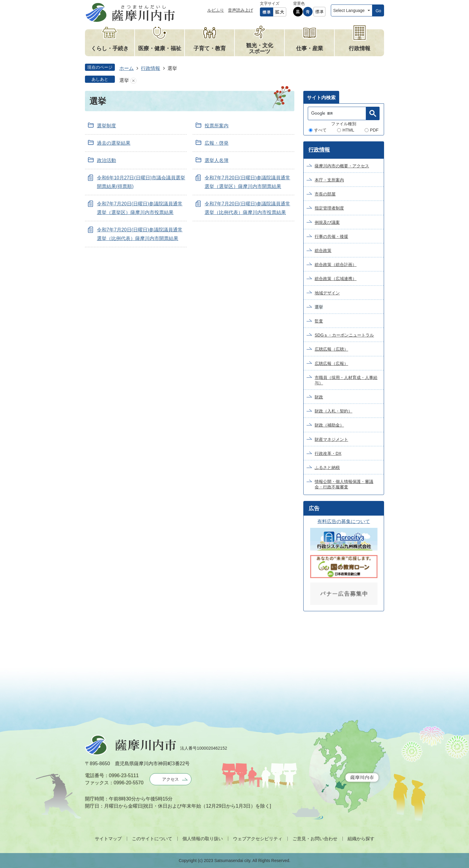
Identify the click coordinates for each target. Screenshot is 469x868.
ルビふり (216, 10)
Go (379, 11)
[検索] (338, 113)
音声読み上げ (240, 10)
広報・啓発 (217, 143)
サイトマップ (108, 839)
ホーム (127, 68)
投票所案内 (217, 126)
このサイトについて (152, 839)
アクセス (170, 779)
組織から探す (361, 839)
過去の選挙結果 (114, 143)
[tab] (321, 97)
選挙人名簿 (217, 160)
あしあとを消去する (133, 81)
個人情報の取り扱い (203, 839)
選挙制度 (106, 126)
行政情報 (150, 68)
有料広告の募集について (344, 521)
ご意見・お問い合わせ (315, 839)
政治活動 (106, 160)
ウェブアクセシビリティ (258, 839)
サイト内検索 (321, 98)
